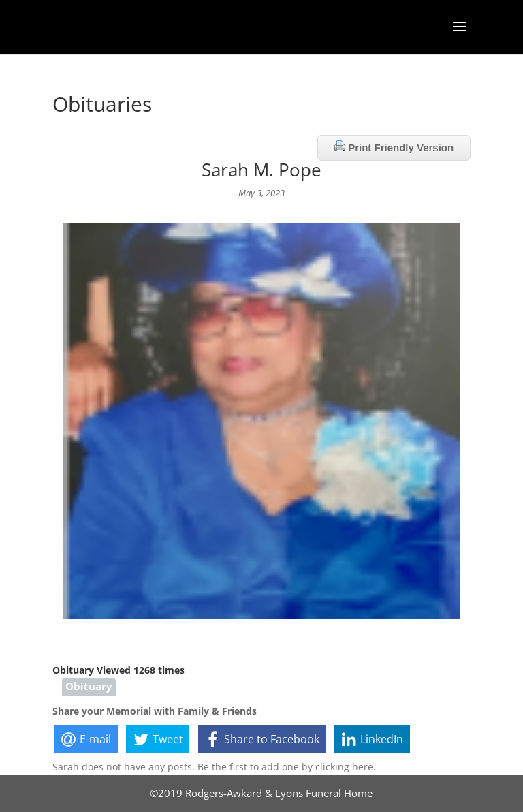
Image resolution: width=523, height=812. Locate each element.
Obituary (89, 686)
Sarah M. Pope (261, 170)
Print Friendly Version (394, 147)
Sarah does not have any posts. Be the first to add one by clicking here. (214, 767)
